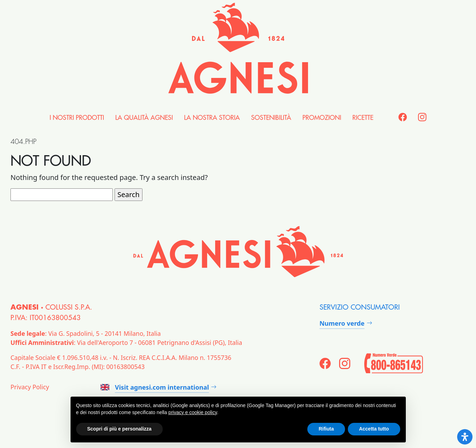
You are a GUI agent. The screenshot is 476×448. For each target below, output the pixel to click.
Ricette (363, 118)
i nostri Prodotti (77, 118)
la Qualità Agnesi (144, 118)
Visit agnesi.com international (155, 387)
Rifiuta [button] (326, 429)
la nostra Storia (212, 118)
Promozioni (322, 118)
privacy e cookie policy (193, 412)
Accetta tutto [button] (374, 429)
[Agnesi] (238, 48)
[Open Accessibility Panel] (465, 437)
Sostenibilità (271, 118)
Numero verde (342, 323)
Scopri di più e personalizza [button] (119, 429)
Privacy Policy (30, 387)
